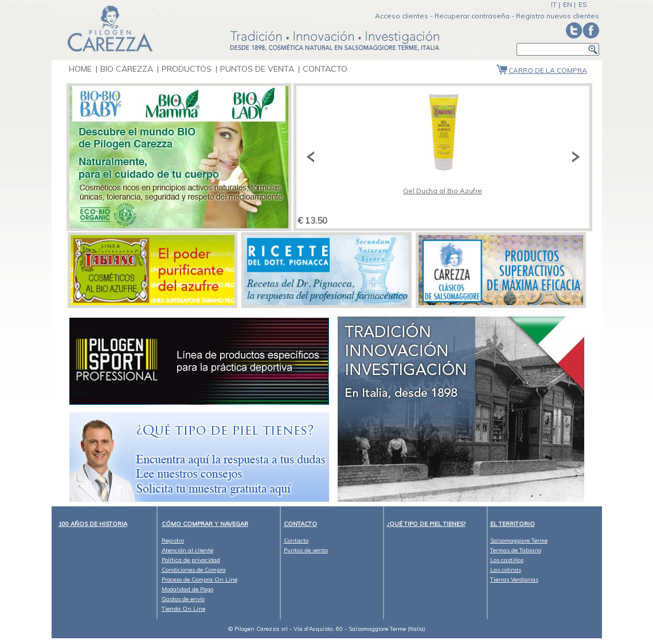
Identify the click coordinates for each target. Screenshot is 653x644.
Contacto (325, 69)
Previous (312, 157)
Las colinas (506, 570)
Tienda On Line (183, 609)
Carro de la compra (548, 70)
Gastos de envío (183, 599)
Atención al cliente (187, 550)
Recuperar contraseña (472, 16)
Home (80, 69)
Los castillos (507, 560)
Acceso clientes (402, 16)
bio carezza (127, 69)
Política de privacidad (191, 560)
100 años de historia (93, 524)
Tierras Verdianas (514, 579)
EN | (569, 4)
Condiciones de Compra (194, 570)
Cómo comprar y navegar (205, 524)
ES (583, 4)
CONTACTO (300, 524)
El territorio (513, 524)
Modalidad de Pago (187, 589)
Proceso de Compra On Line (200, 579)
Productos (187, 69)
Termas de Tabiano (516, 550)
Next (574, 157)
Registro (173, 540)
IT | (556, 4)
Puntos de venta (258, 69)
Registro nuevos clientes (558, 16)
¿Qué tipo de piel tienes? (426, 524)
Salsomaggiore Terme (519, 540)
